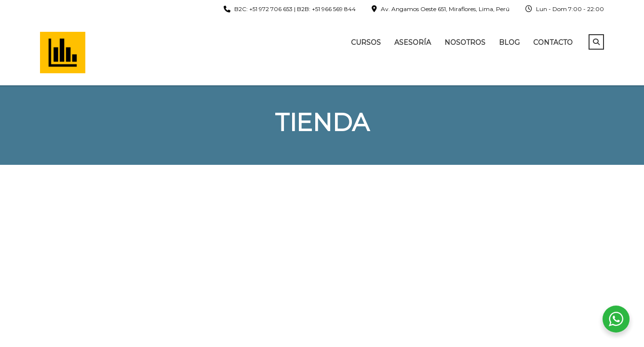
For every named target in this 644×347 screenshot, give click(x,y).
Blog (509, 42)
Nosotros (465, 42)
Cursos (366, 42)
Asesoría (413, 42)
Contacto (553, 42)
